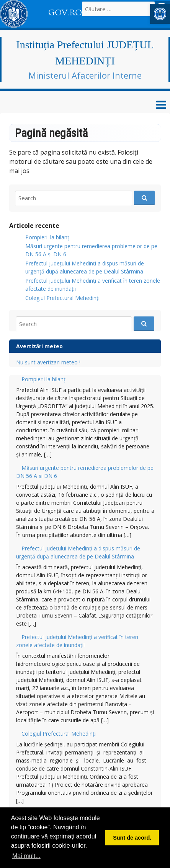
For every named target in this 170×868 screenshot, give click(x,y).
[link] (160, 14)
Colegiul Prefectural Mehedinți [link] (62, 298)
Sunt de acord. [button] (132, 838)
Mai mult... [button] (26, 856)
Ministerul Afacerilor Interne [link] (85, 75)
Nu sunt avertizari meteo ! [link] (48, 362)
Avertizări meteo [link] (39, 346)
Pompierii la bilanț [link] (47, 237)
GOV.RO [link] (65, 13)
